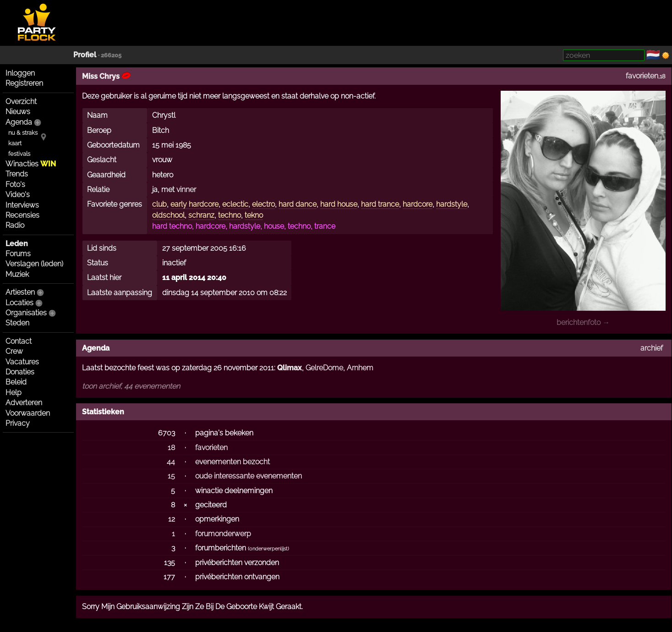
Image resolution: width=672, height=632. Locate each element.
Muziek (17, 274)
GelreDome (324, 368)
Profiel (85, 55)
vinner (186, 190)
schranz (201, 215)
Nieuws (18, 112)
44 (171, 462)
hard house (339, 204)
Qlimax (290, 368)
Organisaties (26, 313)
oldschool (168, 215)
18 (171, 448)
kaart (15, 143)
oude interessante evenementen (249, 476)
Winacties (31, 164)
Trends (17, 174)
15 (171, 476)
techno (229, 215)
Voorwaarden (28, 413)
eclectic (235, 204)
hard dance (298, 204)
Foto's (15, 184)
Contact (19, 341)
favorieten (642, 76)
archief (652, 348)
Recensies (22, 215)
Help (14, 393)
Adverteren (24, 403)
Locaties (19, 303)
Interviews (22, 205)
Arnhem (360, 368)
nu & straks (23, 133)
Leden (17, 244)
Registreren (24, 83)
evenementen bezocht (232, 462)
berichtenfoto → (583, 322)
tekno (254, 215)
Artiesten (20, 292)
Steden (17, 323)
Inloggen (20, 73)
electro (263, 204)
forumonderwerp (223, 534)
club (159, 204)
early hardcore (194, 204)
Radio (15, 225)
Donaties (20, 372)
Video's (18, 195)
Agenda (19, 122)
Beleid (16, 382)
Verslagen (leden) (34, 264)
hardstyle (452, 204)
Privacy (18, 423)
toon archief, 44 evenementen (131, 386)
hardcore (418, 204)
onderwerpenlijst (268, 549)
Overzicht (21, 102)
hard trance (380, 204)
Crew (14, 351)
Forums (18, 254)
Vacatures (22, 362)
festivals (19, 154)
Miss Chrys (106, 76)
